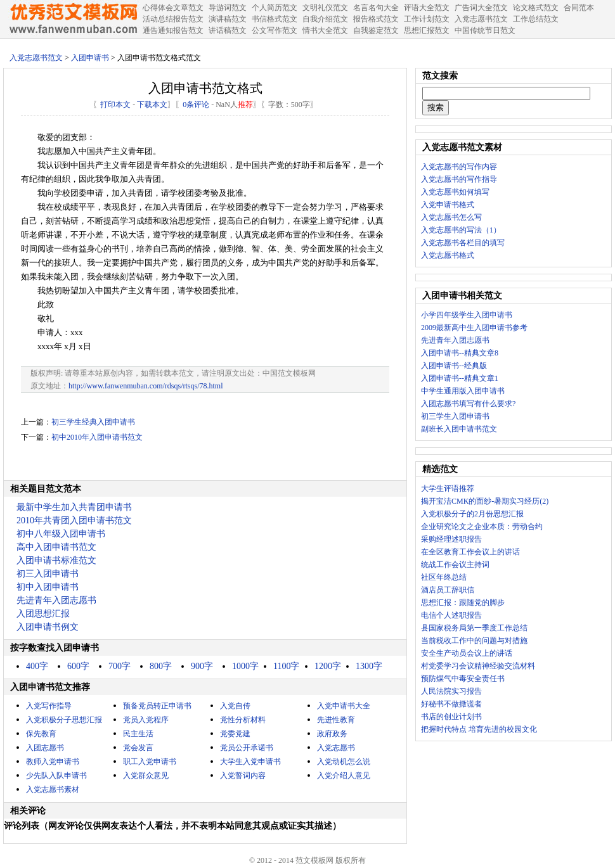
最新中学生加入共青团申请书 (74, 507)
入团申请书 (90, 58)
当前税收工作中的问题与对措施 (474, 641)
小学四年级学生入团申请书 (467, 315)
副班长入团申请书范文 (459, 429)
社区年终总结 (444, 577)
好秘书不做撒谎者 (451, 704)
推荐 (245, 105)
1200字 (328, 666)
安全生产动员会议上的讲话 (467, 653)
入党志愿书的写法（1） (461, 230)
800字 (161, 666)
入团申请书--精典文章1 (460, 378)
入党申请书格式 (448, 205)
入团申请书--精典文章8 (460, 353)
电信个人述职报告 (451, 615)
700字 (120, 666)
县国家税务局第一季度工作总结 (474, 628)
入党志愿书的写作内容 (459, 167)
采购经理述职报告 (451, 539)
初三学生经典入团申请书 (93, 422)
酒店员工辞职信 (448, 590)
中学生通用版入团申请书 (463, 391)
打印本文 (115, 105)
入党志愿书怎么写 (451, 217)
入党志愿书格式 (448, 255)
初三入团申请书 (48, 574)
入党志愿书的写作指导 (459, 179)
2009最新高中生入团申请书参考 (474, 328)
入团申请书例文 (48, 627)
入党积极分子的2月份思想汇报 (472, 514)
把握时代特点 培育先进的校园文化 (479, 729)
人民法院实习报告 (451, 691)
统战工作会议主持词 (455, 565)
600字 (78, 666)
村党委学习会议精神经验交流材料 (478, 666)
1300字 (369, 666)
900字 (202, 666)
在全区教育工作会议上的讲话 (470, 552)
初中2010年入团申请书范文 (97, 437)
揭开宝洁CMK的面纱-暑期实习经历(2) (485, 501)
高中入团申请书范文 (56, 547)
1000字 (245, 666)
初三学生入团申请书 (455, 416)
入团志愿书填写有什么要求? (468, 404)
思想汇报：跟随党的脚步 (463, 603)
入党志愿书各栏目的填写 (463, 243)
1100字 (286, 666)
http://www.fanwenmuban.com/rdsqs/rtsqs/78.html (146, 386)
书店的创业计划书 (451, 717)
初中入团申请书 (48, 587)
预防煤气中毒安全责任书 (463, 679)
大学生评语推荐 (448, 488)
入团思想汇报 (43, 614)
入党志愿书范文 (36, 58)
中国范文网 (73, 19)
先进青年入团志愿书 (56, 600)
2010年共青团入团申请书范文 (74, 520)
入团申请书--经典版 (454, 366)
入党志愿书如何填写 (455, 192)
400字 (37, 666)
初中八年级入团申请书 (61, 534)
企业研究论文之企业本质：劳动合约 (482, 527)
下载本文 (152, 105)
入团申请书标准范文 (56, 560)
